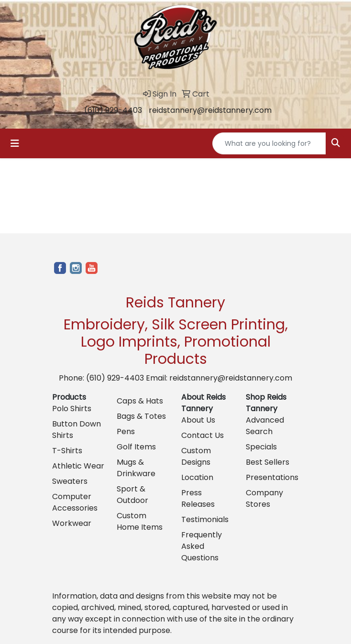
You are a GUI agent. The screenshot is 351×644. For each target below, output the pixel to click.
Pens (126, 431)
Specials (261, 447)
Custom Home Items (140, 521)
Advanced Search (265, 426)
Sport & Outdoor (132, 495)
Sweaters (70, 481)
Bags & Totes (141, 416)
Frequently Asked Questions (202, 546)
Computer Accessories (75, 502)
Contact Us (203, 435)
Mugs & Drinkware (136, 468)
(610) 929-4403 (113, 110)
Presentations (272, 477)
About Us (198, 420)
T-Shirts (67, 451)
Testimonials (205, 519)
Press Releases (198, 498)
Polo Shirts (72, 409)
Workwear (72, 523)
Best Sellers (268, 462)
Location (197, 477)
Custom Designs (196, 456)
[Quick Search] (269, 143)
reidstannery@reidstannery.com (210, 110)
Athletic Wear (78, 466)
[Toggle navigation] (15, 143)
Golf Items (136, 447)
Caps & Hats (140, 401)
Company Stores (264, 498)
